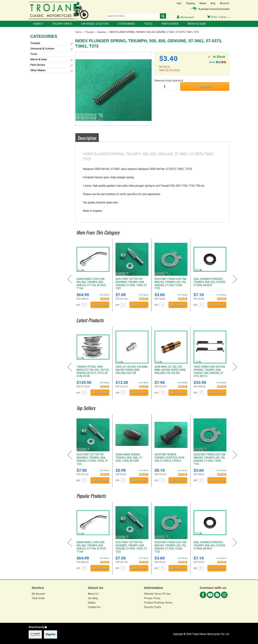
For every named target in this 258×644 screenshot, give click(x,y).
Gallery (92, 603)
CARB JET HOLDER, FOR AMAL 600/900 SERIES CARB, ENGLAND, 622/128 (132, 370)
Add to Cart (205, 86)
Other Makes (126, 24)
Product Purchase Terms (158, 603)
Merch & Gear (197, 24)
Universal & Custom (95, 24)
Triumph (90, 32)
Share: (217, 62)
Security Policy (153, 607)
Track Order (38, 598)
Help (179, 3)
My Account (38, 594)
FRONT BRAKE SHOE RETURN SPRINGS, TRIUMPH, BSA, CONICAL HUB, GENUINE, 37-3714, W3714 (209, 371)
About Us (225, 3)
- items (218, 17)
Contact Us (94, 607)
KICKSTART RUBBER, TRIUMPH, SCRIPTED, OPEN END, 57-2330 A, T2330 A (169, 458)
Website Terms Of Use (157, 594)
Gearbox (102, 32)
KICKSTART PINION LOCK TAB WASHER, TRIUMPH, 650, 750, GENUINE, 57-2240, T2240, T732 (170, 284)
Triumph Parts (62, 24)
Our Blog (93, 598)
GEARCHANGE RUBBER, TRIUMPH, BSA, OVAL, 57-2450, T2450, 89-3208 (129, 458)
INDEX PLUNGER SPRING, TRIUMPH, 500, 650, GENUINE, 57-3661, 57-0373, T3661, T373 (154, 32)
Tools (148, 24)
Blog (213, 3)
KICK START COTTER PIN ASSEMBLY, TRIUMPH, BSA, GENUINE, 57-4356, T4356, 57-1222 (131, 284)
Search (38, 24)
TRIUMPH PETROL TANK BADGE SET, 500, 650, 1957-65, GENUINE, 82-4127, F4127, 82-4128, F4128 (93, 371)
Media (203, 3)
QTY (78, 305)
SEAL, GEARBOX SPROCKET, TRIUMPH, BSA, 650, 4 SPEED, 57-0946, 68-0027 (209, 282)
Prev (70, 279)
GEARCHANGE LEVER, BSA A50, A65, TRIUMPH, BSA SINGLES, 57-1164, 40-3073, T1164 (91, 284)
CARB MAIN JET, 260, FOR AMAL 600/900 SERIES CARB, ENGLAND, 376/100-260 (170, 370)
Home (79, 32)
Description (87, 138)
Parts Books (170, 24)
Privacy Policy (152, 598)
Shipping (190, 3)
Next (235, 279)
